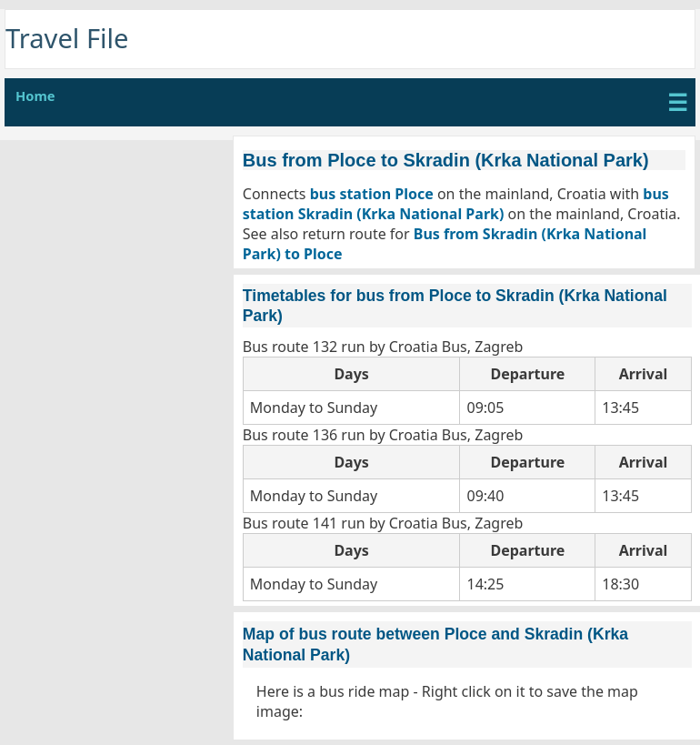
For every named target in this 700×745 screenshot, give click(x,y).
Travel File (67, 38)
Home (35, 96)
